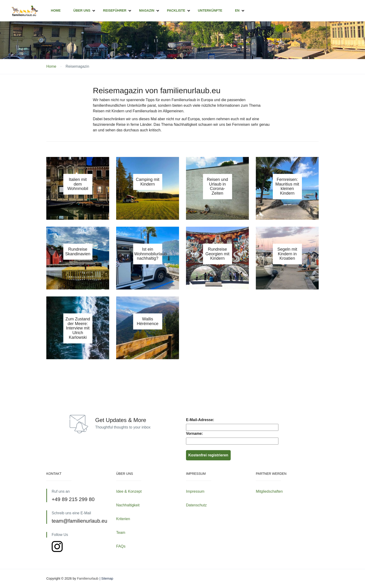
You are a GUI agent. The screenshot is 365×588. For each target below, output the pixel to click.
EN (237, 10)
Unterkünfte (210, 10)
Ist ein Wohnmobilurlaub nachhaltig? (151, 254)
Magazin (147, 10)
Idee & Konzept (129, 491)
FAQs (121, 546)
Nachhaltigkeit (128, 505)
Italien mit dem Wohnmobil (78, 184)
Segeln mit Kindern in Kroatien (287, 254)
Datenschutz (196, 505)
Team (121, 533)
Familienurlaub (88, 578)
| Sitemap (106, 578)
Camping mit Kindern (147, 182)
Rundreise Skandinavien (78, 252)
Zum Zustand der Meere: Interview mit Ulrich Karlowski (78, 328)
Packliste (176, 10)
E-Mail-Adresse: (200, 420)
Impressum (195, 491)
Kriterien (123, 519)
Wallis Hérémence (147, 321)
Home (56, 10)
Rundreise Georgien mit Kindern (217, 254)
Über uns (82, 10)
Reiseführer (115, 10)
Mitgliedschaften (269, 491)
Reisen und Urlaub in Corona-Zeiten (217, 186)
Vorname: (194, 434)
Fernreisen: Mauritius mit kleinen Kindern (287, 186)
